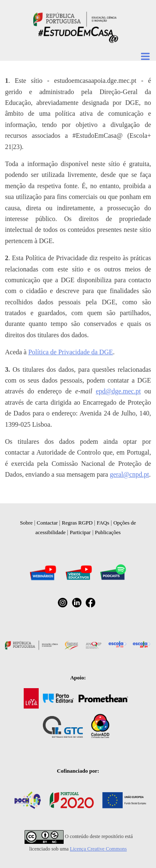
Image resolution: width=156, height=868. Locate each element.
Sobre (26, 523)
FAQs (103, 523)
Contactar (47, 523)
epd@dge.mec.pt (118, 391)
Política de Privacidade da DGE (71, 352)
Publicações (108, 532)
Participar (80, 532)
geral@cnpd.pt (129, 474)
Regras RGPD (77, 523)
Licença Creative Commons (98, 849)
